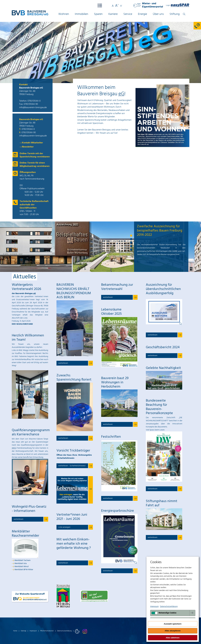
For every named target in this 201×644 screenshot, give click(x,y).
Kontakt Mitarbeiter (32, 143)
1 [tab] (131, 236)
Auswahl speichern (173, 624)
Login (178, 5)
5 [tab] (131, 250)
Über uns (158, 14)
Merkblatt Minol (22, 567)
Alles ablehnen (173, 638)
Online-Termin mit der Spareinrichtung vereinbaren (35, 155)
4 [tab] (131, 246)
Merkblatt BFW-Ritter (24, 570)
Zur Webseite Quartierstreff (30, 596)
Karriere (113, 14)
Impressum (33, 631)
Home (15, 631)
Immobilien (82, 14)
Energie (142, 14)
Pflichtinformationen (47, 631)
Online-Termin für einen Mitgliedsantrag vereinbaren (35, 164)
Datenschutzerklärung (64, 631)
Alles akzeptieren (173, 631)
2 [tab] (131, 239)
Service (128, 14)
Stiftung (175, 14)
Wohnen (64, 14)
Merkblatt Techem (22, 560)
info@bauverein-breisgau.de (33, 108)
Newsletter (28, 147)
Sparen (98, 14)
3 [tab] (131, 243)
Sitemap (23, 631)
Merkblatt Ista (21, 563)
